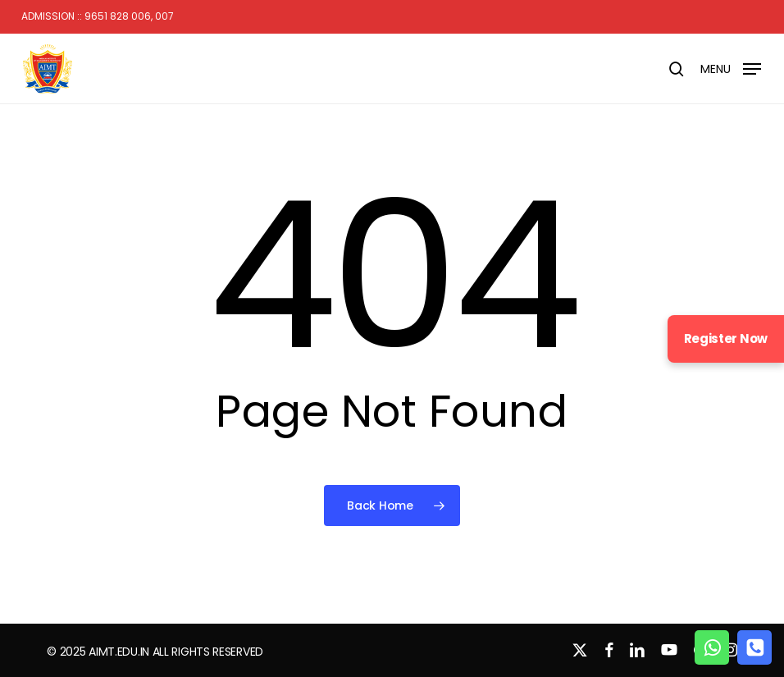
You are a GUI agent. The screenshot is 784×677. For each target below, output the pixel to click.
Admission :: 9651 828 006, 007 (98, 16)
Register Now (726, 338)
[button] (731, 68)
